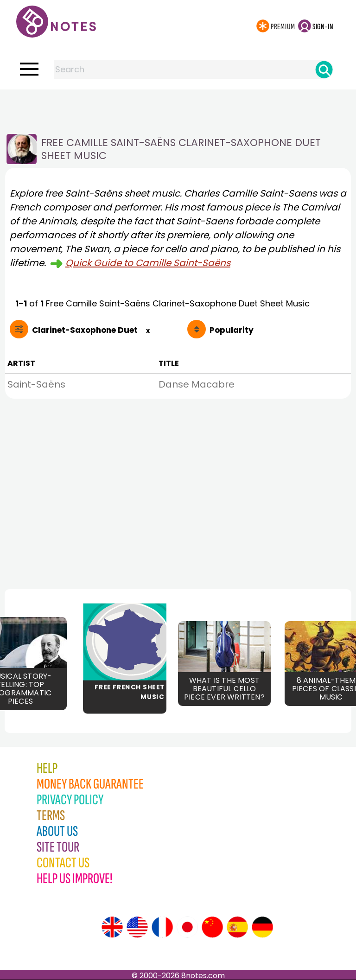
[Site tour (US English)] (137, 927)
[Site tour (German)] (262, 927)
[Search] (324, 70)
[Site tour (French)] (162, 927)
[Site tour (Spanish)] (237, 927)
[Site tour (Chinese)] (212, 927)
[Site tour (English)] (112, 927)
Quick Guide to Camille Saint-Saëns (148, 263)
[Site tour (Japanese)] (187, 927)
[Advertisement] (178, 108)
